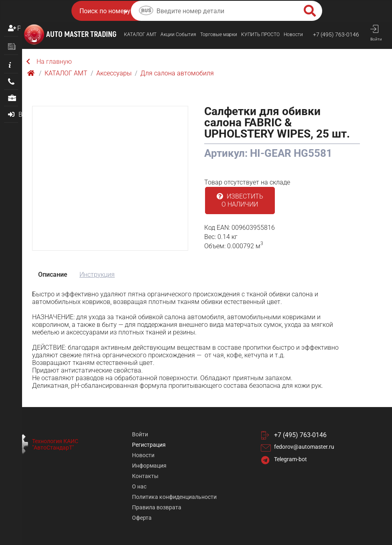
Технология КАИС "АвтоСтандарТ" (55, 444)
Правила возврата (157, 507)
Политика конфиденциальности (174, 497)
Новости (293, 34)
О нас (139, 486)
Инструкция (97, 275)
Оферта (142, 518)
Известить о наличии (240, 200)
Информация (149, 466)
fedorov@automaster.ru (304, 447)
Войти (140, 434)
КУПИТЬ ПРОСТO (260, 34)
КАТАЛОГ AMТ (140, 34)
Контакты (145, 476)
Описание (53, 275)
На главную (49, 62)
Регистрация (19, 28)
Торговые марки (219, 34)
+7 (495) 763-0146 (336, 34)
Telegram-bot (290, 459)
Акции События (178, 34)
